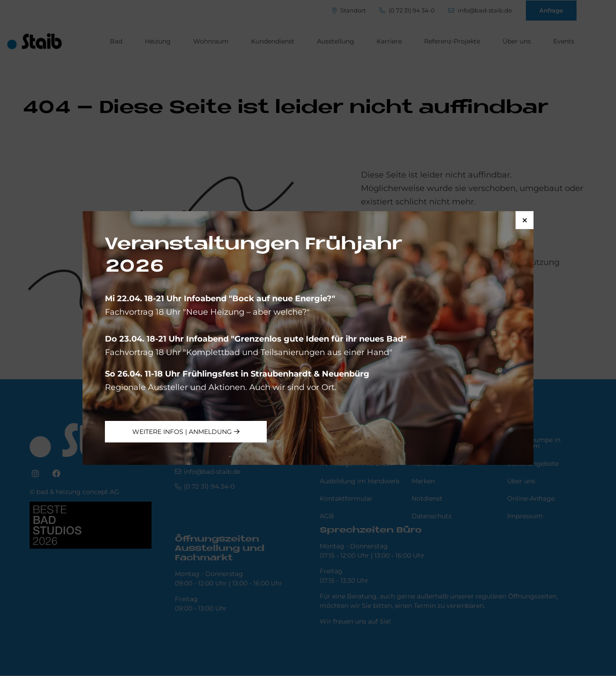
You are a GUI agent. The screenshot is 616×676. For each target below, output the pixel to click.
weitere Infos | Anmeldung (182, 432)
